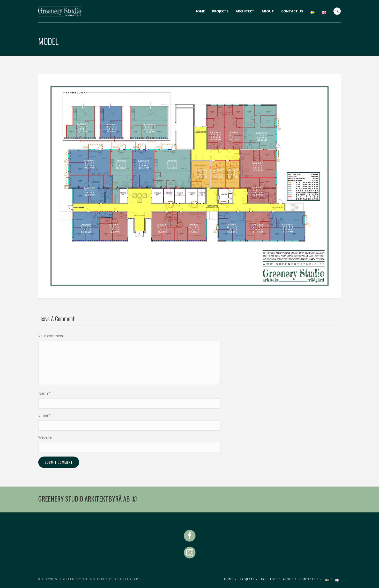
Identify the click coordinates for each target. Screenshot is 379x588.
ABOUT (268, 11)
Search (337, 11)
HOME (200, 11)
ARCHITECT (245, 11)
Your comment (51, 336)
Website (45, 437)
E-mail (44, 415)
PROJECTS (220, 11)
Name (44, 393)
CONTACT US (292, 11)
